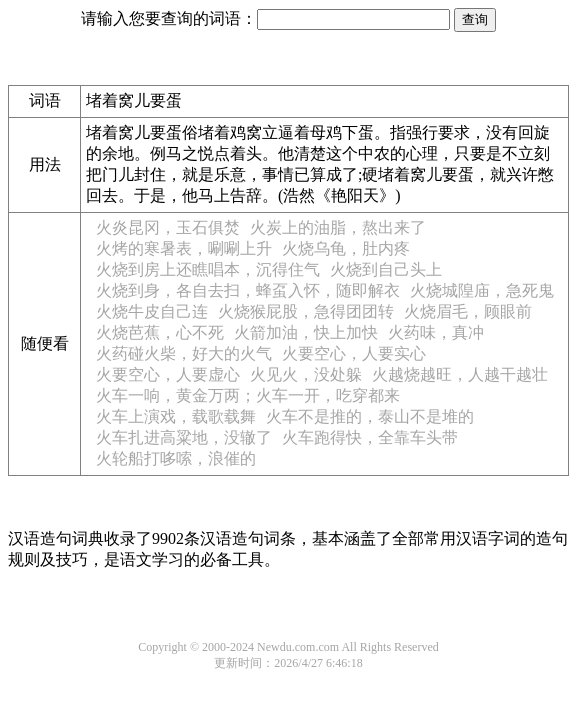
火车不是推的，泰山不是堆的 (370, 416)
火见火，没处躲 (306, 374)
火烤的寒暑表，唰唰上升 (184, 248)
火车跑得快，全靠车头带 (370, 437)
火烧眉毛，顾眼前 (468, 311)
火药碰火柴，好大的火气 (184, 353)
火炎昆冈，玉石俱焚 (168, 227)
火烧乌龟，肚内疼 (346, 248)
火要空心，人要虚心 (168, 374)
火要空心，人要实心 (354, 353)
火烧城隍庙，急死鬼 (482, 290)
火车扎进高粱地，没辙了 (184, 437)
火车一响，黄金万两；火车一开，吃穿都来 (248, 395)
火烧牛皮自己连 (152, 311)
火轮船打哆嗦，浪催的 (176, 458)
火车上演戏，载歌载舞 (176, 416)
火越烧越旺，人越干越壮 (460, 374)
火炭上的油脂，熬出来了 (338, 227)
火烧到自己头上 (386, 269)
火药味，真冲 (436, 332)
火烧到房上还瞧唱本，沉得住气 (208, 269)
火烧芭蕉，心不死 (160, 332)
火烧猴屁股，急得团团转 (306, 311)
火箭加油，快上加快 (306, 332)
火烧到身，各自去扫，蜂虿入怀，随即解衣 (248, 290)
